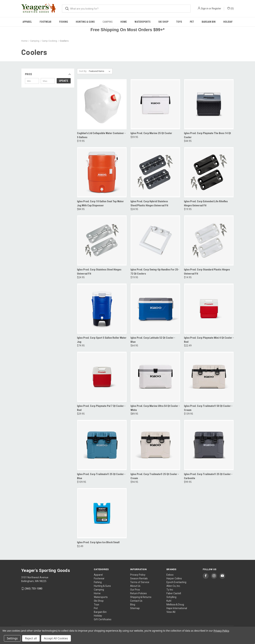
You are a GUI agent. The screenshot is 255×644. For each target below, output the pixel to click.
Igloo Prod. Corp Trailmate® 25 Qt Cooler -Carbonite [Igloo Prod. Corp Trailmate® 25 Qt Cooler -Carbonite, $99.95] (208, 476)
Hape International (177, 608)
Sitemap (135, 608)
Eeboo (170, 575)
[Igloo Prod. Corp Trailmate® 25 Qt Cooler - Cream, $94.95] (155, 445)
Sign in (205, 9)
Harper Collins (174, 578)
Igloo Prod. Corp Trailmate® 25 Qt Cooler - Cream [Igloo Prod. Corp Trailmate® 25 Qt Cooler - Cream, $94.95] (155, 476)
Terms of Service (140, 582)
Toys (179, 22)
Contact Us (136, 601)
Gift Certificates (103, 619)
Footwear (46, 22)
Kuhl (169, 601)
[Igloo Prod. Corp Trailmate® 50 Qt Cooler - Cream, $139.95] (209, 377)
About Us (135, 586)
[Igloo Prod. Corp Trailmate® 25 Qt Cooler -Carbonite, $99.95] (209, 445)
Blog (133, 605)
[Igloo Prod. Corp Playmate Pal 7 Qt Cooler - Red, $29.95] (102, 377)
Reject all (31, 638)
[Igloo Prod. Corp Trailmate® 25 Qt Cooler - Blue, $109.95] (102, 445)
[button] (48, 74)
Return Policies (138, 593)
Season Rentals (139, 578)
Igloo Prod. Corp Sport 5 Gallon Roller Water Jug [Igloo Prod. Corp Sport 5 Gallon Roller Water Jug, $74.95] (102, 340)
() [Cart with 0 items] (230, 8)
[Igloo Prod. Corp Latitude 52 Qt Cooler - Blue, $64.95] (155, 309)
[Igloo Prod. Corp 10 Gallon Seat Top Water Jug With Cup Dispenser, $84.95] (102, 172)
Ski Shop (163, 22)
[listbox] (100, 71)
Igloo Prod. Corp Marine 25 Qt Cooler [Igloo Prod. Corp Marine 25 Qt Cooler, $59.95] (151, 133)
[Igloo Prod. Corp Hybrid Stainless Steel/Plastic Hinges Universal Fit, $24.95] (155, 172)
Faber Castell (174, 593)
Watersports (143, 22)
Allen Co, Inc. (173, 586)
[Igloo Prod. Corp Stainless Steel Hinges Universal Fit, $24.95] (102, 240)
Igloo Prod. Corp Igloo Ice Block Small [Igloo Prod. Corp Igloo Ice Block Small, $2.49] (98, 542)
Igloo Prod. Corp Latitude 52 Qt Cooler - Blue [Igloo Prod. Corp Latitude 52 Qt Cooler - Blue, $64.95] (153, 340)
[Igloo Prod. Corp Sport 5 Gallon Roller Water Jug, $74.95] (102, 309)
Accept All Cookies (56, 638)
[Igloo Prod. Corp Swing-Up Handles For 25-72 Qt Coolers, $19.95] (155, 240)
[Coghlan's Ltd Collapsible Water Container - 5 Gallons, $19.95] (102, 104)
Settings (12, 638)
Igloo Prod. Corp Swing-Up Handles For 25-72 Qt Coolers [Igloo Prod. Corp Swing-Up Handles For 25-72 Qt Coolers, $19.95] (155, 272)
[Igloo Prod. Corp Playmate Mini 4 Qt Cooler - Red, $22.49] (209, 309)
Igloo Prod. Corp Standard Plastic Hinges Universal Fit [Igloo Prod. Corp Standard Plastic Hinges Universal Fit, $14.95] (207, 272)
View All (171, 612)
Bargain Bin (209, 22)
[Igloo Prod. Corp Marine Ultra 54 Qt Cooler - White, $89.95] (155, 377)
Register (216, 9)
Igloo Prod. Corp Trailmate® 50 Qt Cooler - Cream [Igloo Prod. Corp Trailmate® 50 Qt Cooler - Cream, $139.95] (208, 408)
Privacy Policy (138, 575)
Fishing (64, 22)
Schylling (171, 597)
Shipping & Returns (141, 597)
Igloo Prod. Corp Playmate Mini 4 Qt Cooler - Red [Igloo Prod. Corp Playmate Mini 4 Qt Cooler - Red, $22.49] (209, 340)
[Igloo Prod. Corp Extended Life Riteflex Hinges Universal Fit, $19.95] (209, 172)
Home (124, 22)
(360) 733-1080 (33, 589)
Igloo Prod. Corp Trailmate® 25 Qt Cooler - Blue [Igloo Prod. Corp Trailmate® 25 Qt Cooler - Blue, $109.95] (101, 476)
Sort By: (83, 71)
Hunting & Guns (85, 22)
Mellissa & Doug (175, 605)
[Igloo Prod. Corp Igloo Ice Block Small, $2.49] (102, 513)
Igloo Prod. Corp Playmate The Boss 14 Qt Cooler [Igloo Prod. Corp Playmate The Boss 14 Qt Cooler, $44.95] (207, 135)
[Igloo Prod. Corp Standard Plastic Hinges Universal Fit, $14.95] (209, 240)
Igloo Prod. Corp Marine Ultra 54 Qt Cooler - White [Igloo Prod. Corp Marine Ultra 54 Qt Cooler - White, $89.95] (155, 408)
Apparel (27, 22)
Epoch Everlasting (176, 582)
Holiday (228, 22)
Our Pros (135, 590)
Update (64, 81)
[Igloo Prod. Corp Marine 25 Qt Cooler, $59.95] (155, 104)
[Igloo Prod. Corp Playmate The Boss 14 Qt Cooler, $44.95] (209, 104)
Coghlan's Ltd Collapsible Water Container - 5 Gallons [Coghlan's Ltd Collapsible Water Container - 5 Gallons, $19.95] (101, 135)
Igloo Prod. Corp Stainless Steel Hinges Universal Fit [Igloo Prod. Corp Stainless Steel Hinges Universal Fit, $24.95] (99, 272)
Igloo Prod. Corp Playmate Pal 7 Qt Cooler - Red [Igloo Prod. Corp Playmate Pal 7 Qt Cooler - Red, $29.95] (101, 408)
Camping (108, 22)
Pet (192, 22)
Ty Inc (170, 590)
